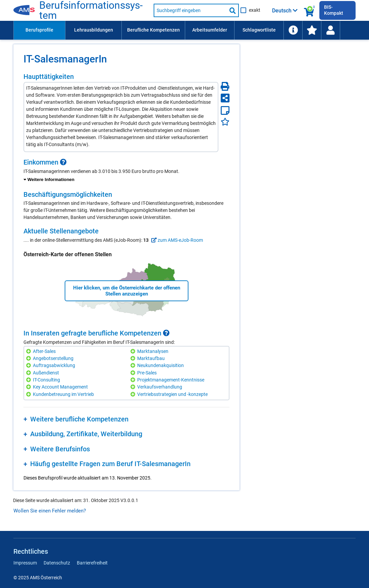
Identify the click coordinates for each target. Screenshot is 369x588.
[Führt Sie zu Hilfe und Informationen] (293, 30)
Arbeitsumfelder (210, 30)
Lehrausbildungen (94, 30)
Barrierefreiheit (92, 563)
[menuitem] (39, 30)
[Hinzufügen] (29, 351)
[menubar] (184, 30)
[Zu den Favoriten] (312, 30)
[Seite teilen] (225, 98)
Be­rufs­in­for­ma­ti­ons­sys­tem (91, 10)
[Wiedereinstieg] (330, 30)
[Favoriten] (225, 122)
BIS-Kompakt (334, 10)
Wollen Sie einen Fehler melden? (50, 511)
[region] (126, 171)
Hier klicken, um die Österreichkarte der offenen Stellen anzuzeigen (127, 291)
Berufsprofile (39, 30)
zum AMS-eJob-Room (176, 240)
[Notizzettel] (225, 110)
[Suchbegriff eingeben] (190, 10)
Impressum (25, 563)
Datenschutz (57, 563)
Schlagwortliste (259, 30)
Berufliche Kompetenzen (153, 30)
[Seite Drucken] (225, 86)
